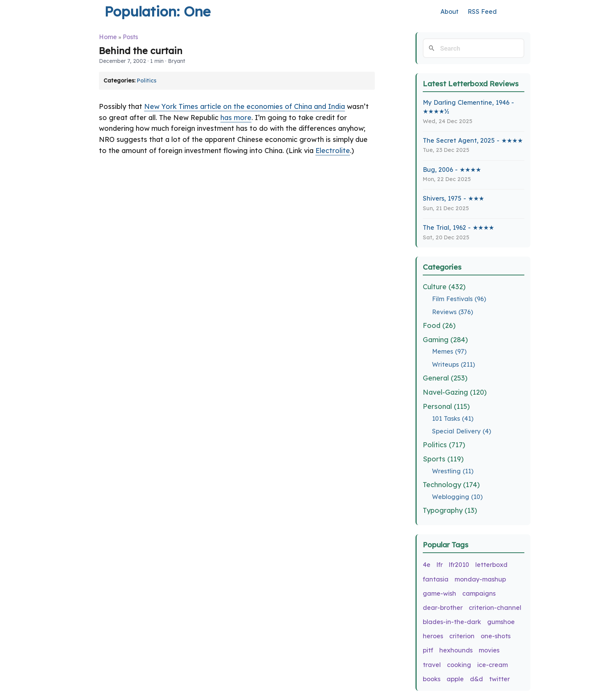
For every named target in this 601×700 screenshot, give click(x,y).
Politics (147, 81)
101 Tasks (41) (453, 418)
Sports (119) (443, 459)
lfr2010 (459, 565)
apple (455, 679)
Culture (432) (444, 287)
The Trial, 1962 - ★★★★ (458, 227)
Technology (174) (451, 485)
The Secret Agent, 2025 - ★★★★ (473, 140)
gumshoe (501, 622)
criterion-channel (495, 608)
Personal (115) (446, 406)
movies (489, 650)
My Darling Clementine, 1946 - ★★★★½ (468, 107)
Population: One (157, 11)
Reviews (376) (452, 312)
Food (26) (439, 325)
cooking (459, 665)
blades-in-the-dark (452, 622)
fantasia (436, 579)
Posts (130, 37)
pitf (428, 650)
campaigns (479, 593)
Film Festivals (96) (459, 299)
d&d (476, 679)
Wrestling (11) (453, 471)
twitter (499, 679)
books (432, 679)
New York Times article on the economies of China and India (245, 106)
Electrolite (333, 151)
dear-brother (443, 608)
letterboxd (491, 565)
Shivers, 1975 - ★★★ (453, 198)
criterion (462, 636)
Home (108, 37)
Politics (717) (444, 445)
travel (432, 665)
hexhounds (456, 650)
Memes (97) (449, 351)
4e (427, 565)
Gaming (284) (445, 340)
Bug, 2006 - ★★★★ (452, 170)
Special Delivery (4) (461, 431)
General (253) (445, 378)
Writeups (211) (453, 364)
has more (236, 118)
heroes (433, 636)
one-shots (496, 636)
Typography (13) (450, 510)
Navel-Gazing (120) (455, 392)
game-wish (439, 593)
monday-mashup (480, 579)
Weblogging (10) (457, 497)
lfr (440, 565)
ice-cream (493, 665)
